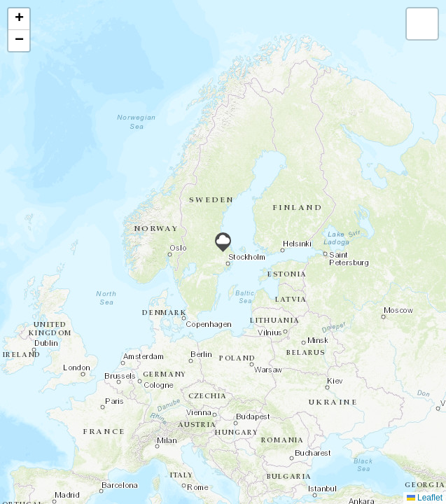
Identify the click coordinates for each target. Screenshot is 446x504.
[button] (223, 242)
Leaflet (425, 498)
